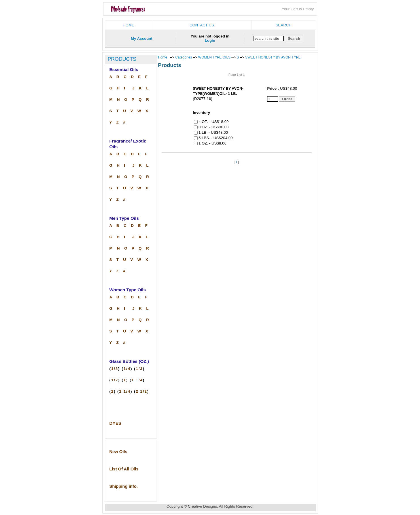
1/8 (115, 369)
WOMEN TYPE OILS (214, 57)
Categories (184, 57)
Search (284, 25)
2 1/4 (125, 391)
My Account (142, 38)
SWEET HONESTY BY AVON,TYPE (273, 57)
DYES (115, 423)
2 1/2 (142, 391)
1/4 (127, 369)
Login (210, 40)
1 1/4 (137, 380)
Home (129, 25)
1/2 (115, 380)
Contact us (202, 25)
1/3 (139, 369)
